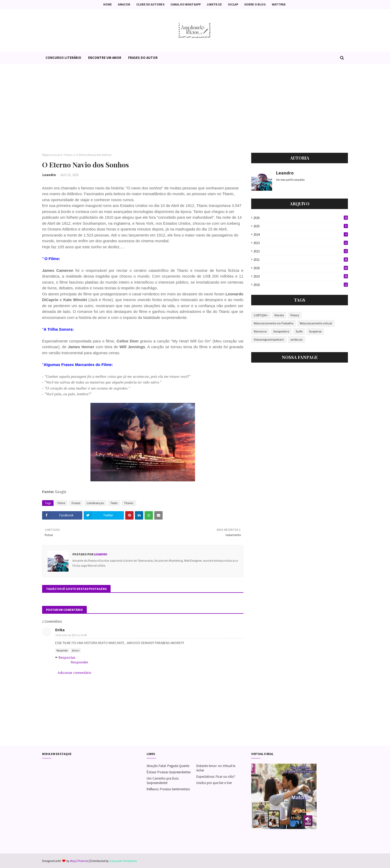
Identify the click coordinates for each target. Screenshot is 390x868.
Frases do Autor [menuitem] (143, 58)
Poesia (295, 315)
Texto (114, 503)
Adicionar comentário (74, 673)
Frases (76, 503)
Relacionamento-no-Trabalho (274, 323)
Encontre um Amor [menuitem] (105, 58)
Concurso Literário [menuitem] (63, 58)
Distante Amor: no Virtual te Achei (216, 768)
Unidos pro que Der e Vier (214, 783)
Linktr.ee (214, 4)
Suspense (315, 331)
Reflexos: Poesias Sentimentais (168, 789)
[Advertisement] (195, 108)
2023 (301, 243)
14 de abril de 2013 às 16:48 (71, 635)
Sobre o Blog (255, 4)
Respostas (67, 657)
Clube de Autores (150, 4)
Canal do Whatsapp (186, 4)
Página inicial (51, 155)
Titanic (68, 155)
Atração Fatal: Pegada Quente (168, 766)
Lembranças (95, 503)
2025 (301, 226)
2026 (301, 218)
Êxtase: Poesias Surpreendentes (169, 772)
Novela (279, 315)
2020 (301, 268)
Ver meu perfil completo (290, 180)
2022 (301, 251)
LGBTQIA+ (261, 315)
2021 (301, 260)
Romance (260, 331)
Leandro (49, 175)
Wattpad (279, 4)
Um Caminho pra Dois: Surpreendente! (163, 781)
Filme (61, 503)
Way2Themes (79, 861)
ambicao (296, 339)
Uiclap (233, 4)
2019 (301, 276)
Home (108, 4)
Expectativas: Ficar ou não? (216, 777)
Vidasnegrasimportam (269, 339)
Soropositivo (281, 331)
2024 (301, 235)
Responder (62, 650)
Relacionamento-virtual (316, 323)
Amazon (124, 4)
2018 (301, 285)
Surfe (299, 331)
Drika (60, 630)
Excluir (76, 650)
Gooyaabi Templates (123, 861)
